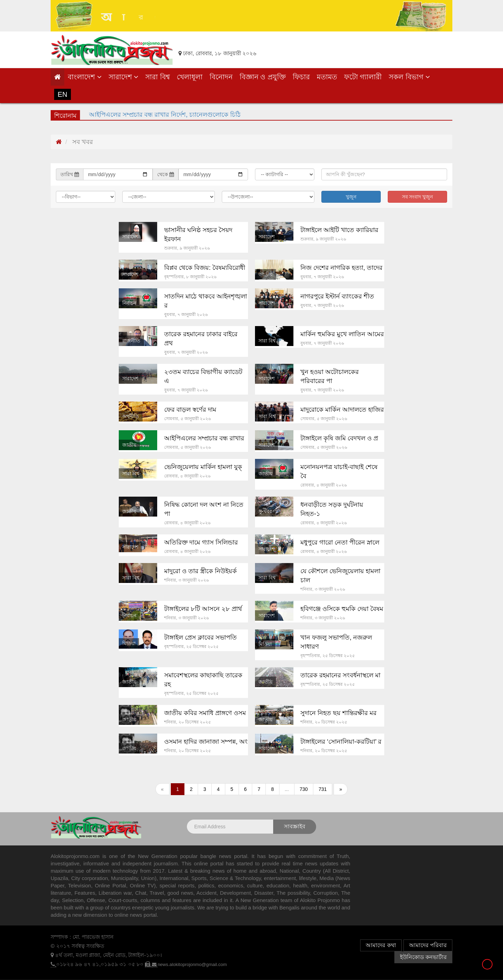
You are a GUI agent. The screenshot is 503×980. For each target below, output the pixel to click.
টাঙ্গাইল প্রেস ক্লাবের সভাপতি (201, 637)
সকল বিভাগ (409, 77)
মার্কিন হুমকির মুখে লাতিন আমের (342, 334)
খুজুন (351, 197)
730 (304, 789)
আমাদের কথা (381, 945)
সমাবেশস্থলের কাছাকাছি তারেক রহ (203, 680)
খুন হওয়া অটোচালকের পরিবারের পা (330, 376)
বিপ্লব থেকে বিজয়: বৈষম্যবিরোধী (205, 268)
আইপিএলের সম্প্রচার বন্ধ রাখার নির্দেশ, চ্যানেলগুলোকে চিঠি (165, 115)
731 (323, 789)
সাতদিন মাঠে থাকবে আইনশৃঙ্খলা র (206, 301)
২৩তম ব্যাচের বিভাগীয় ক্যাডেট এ (203, 376)
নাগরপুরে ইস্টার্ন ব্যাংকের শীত (337, 296)
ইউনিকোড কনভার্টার (423, 957)
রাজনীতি (131, 341)
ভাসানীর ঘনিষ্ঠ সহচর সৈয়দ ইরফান (198, 235)
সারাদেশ (124, 77)
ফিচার (301, 77)
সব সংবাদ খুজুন (418, 197)
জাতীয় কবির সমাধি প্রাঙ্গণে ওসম (205, 713)
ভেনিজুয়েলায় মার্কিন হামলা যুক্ (203, 467)
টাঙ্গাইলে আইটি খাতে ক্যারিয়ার (339, 230)
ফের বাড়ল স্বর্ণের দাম (190, 410)
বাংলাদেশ (85, 77)
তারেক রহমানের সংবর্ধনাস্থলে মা (340, 675)
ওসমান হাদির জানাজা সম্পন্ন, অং (206, 742)
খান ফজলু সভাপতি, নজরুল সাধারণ (336, 642)
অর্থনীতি (131, 416)
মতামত (327, 77)
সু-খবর (265, 511)
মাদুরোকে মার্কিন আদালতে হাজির (342, 410)
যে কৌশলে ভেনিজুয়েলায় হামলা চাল (340, 576)
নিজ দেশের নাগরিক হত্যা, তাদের (341, 268)
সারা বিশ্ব (158, 77)
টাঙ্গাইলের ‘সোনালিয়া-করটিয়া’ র (341, 742)
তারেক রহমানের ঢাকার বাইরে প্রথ (201, 339)
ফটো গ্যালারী (363, 77)
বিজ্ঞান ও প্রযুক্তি (263, 77)
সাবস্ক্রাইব (295, 826)
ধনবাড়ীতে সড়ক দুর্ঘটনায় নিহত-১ (332, 509)
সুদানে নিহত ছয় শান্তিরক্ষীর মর (338, 713)
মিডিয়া (129, 643)
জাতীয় (265, 274)
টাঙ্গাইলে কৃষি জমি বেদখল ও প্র (339, 438)
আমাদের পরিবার (428, 945)
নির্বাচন (129, 303)
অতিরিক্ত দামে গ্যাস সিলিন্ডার (201, 542)
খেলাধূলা (190, 77)
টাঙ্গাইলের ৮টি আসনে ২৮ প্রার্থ (203, 609)
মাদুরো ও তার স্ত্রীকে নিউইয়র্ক (201, 571)
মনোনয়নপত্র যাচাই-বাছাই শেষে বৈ (339, 471)
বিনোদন (221, 77)
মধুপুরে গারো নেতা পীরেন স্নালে (340, 542)
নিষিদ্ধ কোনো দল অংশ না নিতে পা (204, 509)
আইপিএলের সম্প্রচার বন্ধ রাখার (204, 438)
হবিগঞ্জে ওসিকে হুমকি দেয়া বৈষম (342, 609)
